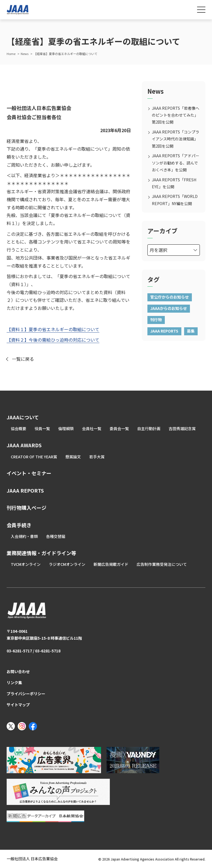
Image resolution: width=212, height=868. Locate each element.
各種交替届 (56, 536)
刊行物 (156, 320)
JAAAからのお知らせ (169, 308)
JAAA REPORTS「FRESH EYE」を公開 (174, 183)
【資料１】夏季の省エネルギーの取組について (53, 329)
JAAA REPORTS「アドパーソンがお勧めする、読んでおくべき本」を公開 (176, 163)
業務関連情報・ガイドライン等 (41, 553)
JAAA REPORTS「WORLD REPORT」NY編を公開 (175, 200)
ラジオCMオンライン (67, 564)
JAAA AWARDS (24, 445)
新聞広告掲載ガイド (111, 564)
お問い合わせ (18, 671)
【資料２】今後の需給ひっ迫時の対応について (53, 340)
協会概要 (18, 428)
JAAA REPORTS (164, 331)
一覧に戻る (23, 359)
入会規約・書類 (24, 536)
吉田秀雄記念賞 (182, 428)
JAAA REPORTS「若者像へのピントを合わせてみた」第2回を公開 (176, 115)
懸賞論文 (73, 457)
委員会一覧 (119, 428)
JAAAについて (23, 417)
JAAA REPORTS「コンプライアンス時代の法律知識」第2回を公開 (176, 139)
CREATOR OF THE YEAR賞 (34, 457)
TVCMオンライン (26, 564)
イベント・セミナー (29, 473)
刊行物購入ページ (26, 508)
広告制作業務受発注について (162, 564)
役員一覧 (42, 428)
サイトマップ (18, 705)
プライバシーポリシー (26, 694)
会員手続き (19, 525)
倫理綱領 (66, 428)
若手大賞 (97, 457)
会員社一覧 (92, 428)
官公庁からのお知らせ (169, 297)
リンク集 (14, 683)
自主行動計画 (149, 428)
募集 (191, 331)
